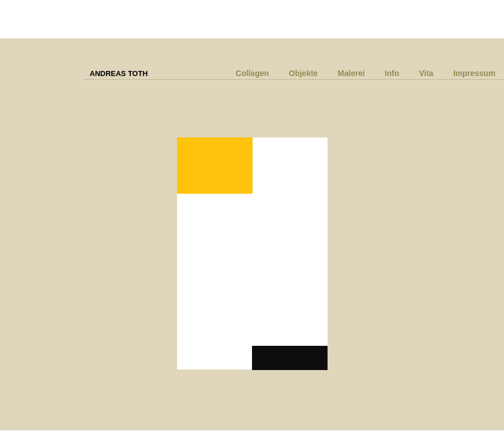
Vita (426, 73)
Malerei (351, 73)
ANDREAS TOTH (119, 74)
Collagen (252, 73)
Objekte (303, 73)
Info (392, 73)
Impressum (474, 73)
